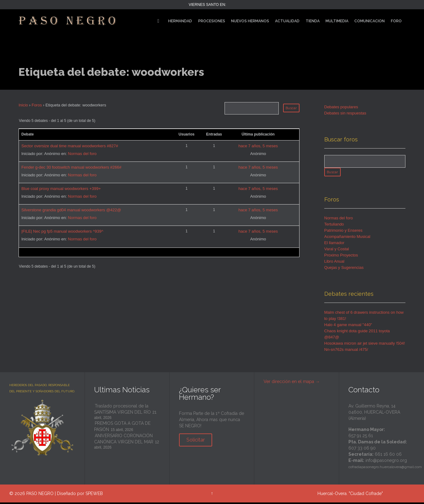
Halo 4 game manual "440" (348, 326)
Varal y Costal (337, 250)
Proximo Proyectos (341, 257)
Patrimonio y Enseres (343, 232)
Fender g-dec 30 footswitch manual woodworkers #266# (71, 167)
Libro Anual (334, 263)
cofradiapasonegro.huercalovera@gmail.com (385, 469)
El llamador (334, 244)
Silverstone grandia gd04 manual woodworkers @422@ (71, 210)
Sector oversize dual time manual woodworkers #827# (70, 146)
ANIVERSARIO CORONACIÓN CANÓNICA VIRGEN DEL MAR (124, 440)
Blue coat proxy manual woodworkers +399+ (61, 189)
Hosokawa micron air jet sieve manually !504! (365, 345)
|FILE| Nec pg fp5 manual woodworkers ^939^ (62, 231)
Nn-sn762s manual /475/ (346, 351)
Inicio (23, 105)
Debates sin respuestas (345, 113)
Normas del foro (82, 154)
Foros (37, 105)
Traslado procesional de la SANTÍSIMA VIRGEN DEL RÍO (122, 411)
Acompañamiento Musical (347, 238)
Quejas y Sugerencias (344, 269)
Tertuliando (334, 226)
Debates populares (341, 107)
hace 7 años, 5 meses (258, 146)
